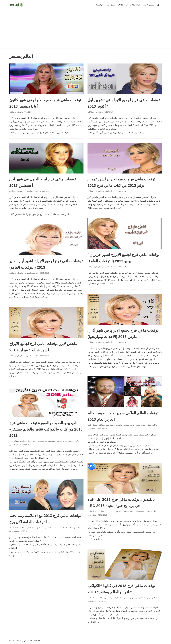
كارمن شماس (129, 425)
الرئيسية (99, 5)
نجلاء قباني (92, 429)
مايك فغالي (109, 425)
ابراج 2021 (123, 5)
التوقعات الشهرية (31, 191)
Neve (12, 641)
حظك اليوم (111, 5)
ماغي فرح (20, 112)
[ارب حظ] (17, 5)
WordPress (35, 641)
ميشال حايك (93, 425)
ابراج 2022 (135, 5)
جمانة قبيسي (141, 425)
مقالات (12, 112)
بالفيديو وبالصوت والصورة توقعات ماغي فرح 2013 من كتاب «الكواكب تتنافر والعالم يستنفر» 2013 (46, 429)
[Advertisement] (85, 30)
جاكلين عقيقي (152, 425)
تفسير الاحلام (148, 5)
